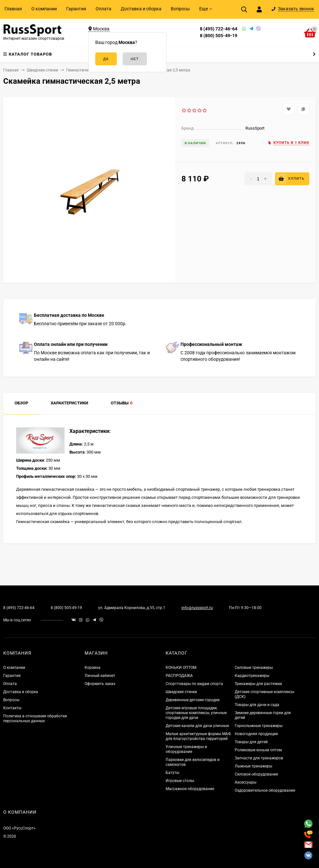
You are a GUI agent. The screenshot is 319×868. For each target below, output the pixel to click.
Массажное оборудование (190, 789)
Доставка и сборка (141, 9)
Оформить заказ (100, 684)
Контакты (12, 708)
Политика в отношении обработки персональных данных (35, 718)
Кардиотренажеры (252, 676)
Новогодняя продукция (256, 734)
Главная (13, 9)
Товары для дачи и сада (257, 705)
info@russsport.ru (197, 608)
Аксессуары (246, 782)
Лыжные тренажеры (253, 766)
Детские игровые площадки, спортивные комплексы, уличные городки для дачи (196, 713)
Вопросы (180, 9)
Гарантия (76, 9)
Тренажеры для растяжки (258, 684)
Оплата (103, 9)
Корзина (93, 668)
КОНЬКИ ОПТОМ (181, 668)
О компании (44, 9)
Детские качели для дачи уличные (197, 726)
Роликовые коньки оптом (258, 750)
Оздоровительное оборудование (265, 790)
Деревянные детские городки (193, 700)
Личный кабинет (100, 676)
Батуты (172, 773)
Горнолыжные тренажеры (259, 726)
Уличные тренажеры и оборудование (186, 749)
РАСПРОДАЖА (179, 676)
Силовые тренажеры (254, 668)
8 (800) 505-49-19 (219, 36)
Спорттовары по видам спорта (194, 684)
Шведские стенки (181, 692)
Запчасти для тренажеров (259, 758)
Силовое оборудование (256, 774)
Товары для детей (251, 742)
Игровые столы (180, 781)
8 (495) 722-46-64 (219, 29)
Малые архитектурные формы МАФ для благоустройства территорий (198, 736)
